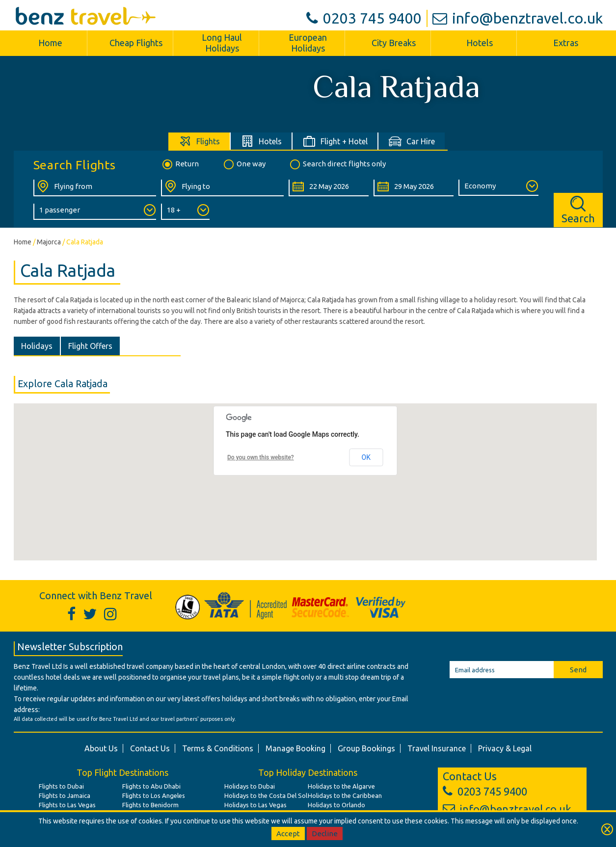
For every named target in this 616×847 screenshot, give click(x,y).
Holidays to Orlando (336, 805)
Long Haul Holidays (222, 43)
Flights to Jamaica (65, 795)
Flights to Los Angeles (154, 795)
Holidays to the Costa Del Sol (266, 795)
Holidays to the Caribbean (345, 795)
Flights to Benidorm (150, 805)
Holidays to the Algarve (341, 786)
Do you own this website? (261, 457)
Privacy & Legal (505, 748)
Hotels (480, 43)
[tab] (200, 141)
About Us (101, 748)
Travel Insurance (437, 748)
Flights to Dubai (61, 786)
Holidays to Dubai (250, 786)
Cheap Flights (136, 43)
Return (180, 164)
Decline (325, 834)
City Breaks (394, 43)
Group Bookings (366, 748)
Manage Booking (295, 748)
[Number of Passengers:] (95, 212)
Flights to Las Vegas (67, 805)
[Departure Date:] (329, 188)
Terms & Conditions (218, 748)
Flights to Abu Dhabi (151, 786)
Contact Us (150, 748)
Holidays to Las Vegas (255, 805)
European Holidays (308, 43)
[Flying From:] (95, 188)
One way (244, 164)
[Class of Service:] (498, 188)
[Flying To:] (222, 188)
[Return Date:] (414, 188)
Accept (288, 834)
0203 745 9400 (364, 18)
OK (366, 457)
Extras (566, 43)
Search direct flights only (337, 164)
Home (50, 43)
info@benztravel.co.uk (518, 18)
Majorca (49, 242)
